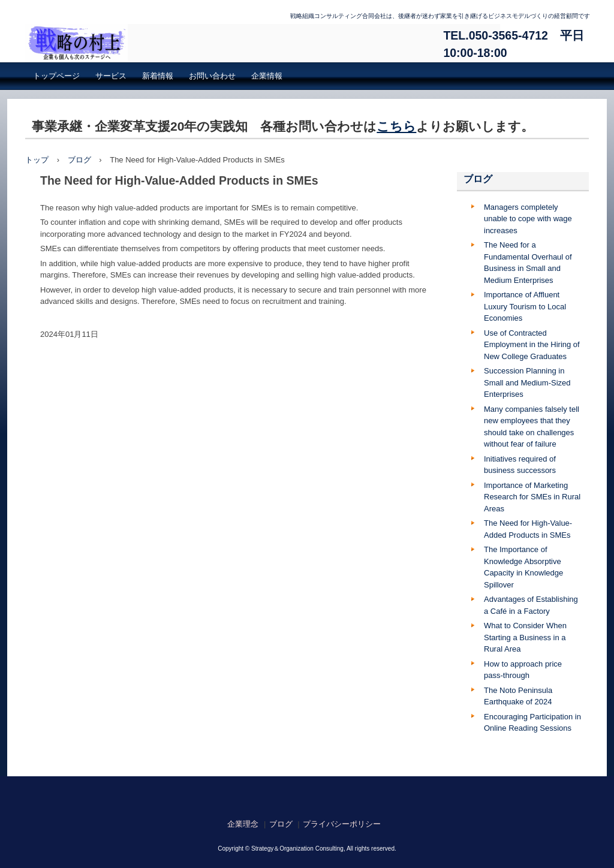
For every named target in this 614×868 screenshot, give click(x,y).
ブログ (79, 160)
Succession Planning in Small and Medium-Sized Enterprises (527, 382)
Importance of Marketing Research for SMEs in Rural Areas (532, 497)
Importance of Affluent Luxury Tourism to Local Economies (525, 306)
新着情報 (158, 76)
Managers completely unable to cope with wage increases (528, 219)
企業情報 (267, 76)
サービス (111, 76)
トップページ (56, 76)
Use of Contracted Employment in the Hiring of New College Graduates (532, 345)
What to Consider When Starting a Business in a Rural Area (525, 637)
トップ (37, 160)
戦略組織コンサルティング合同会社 (263, 43)
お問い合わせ (212, 76)
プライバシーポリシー (342, 824)
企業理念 (243, 824)
